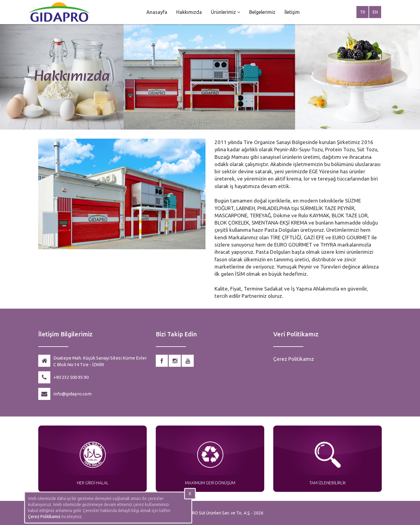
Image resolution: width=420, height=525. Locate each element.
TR (363, 12)
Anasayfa (157, 12)
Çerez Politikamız (294, 359)
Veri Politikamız (296, 334)
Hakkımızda (189, 12)
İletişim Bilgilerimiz (65, 334)
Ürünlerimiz (226, 12)
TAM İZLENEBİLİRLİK (328, 483)
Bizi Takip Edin (176, 334)
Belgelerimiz (262, 12)
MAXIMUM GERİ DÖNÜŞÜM (210, 483)
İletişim (292, 12)
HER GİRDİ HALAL (93, 483)
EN (375, 12)
